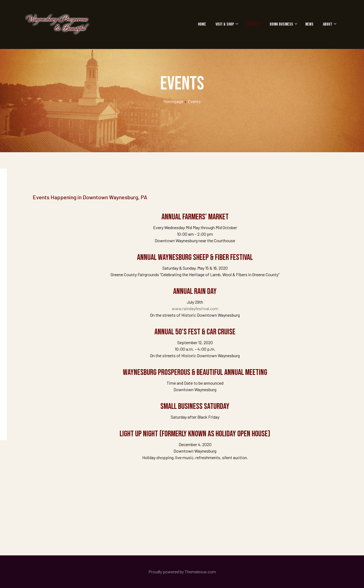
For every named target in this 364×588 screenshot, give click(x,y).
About (329, 24)
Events (253, 24)
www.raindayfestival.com (195, 308)
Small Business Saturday (195, 406)
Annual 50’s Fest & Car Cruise (195, 332)
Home (202, 24)
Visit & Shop (226, 24)
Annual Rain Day (195, 291)
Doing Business (283, 24)
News (309, 24)
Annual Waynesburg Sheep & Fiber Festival (195, 257)
